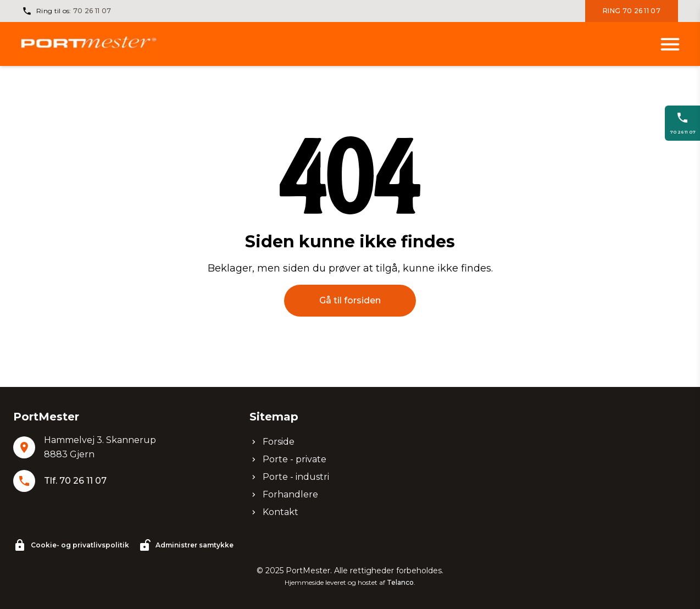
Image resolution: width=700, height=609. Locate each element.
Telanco (400, 582)
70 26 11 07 (92, 11)
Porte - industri (289, 477)
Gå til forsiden (350, 300)
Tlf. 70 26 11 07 (75, 481)
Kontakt (274, 512)
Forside (272, 442)
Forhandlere (284, 494)
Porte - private (288, 459)
